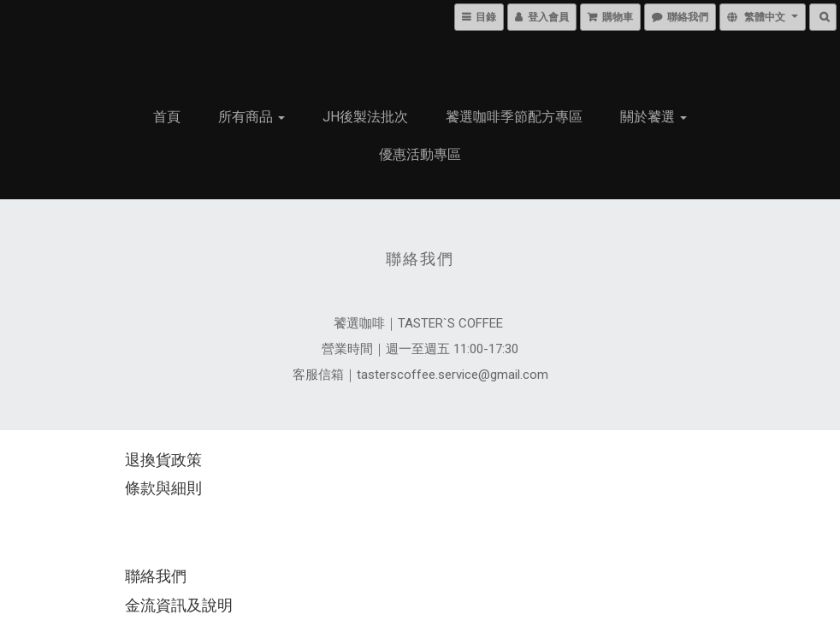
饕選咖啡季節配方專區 (514, 117)
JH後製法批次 (365, 117)
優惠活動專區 (420, 154)
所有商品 (251, 117)
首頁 (167, 117)
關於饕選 (654, 117)
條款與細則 (163, 488)
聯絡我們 (156, 576)
